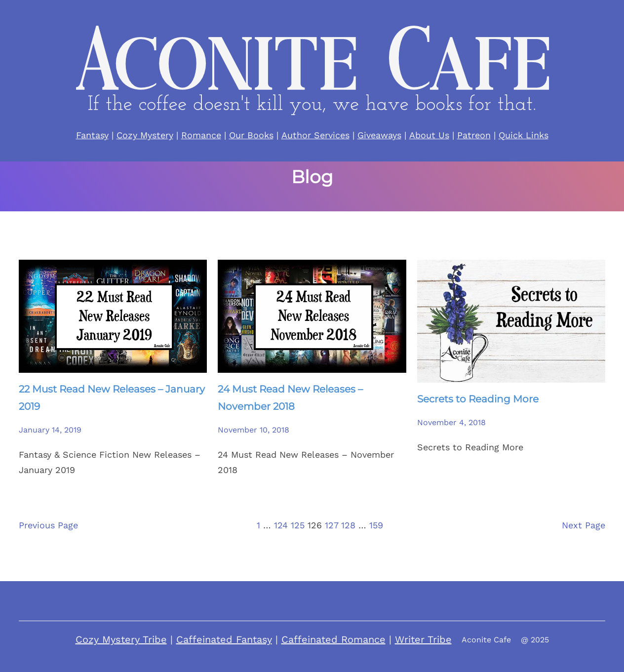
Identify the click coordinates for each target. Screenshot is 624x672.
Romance (201, 135)
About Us (429, 135)
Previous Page (48, 525)
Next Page (584, 525)
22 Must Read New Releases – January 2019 (112, 398)
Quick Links (524, 135)
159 (376, 525)
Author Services (315, 135)
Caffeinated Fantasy (224, 639)
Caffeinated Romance (333, 639)
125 (298, 525)
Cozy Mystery (145, 135)
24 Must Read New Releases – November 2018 (290, 398)
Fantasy (92, 135)
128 (348, 525)
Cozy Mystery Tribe (121, 639)
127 (331, 525)
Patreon (474, 135)
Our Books (251, 135)
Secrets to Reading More (478, 399)
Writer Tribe (423, 639)
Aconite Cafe (486, 640)
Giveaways (379, 135)
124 (281, 525)
